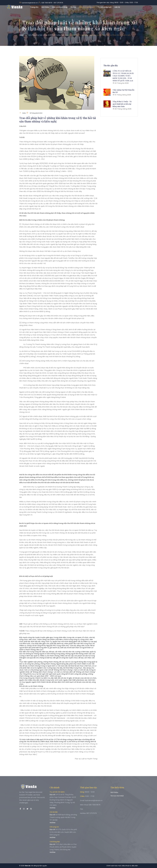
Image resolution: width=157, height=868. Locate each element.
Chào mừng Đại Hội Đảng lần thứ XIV (123, 91)
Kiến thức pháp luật (87, 10)
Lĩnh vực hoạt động (60, 10)
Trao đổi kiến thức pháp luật (54, 35)
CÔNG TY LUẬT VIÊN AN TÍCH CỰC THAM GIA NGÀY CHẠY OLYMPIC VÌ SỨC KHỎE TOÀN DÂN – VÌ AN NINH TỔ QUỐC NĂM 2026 (123, 76)
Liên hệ (117, 10)
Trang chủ (34, 10)
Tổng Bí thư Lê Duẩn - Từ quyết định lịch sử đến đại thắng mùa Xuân (122, 104)
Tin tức (73, 10)
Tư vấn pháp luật (105, 10)
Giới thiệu (45, 10)
